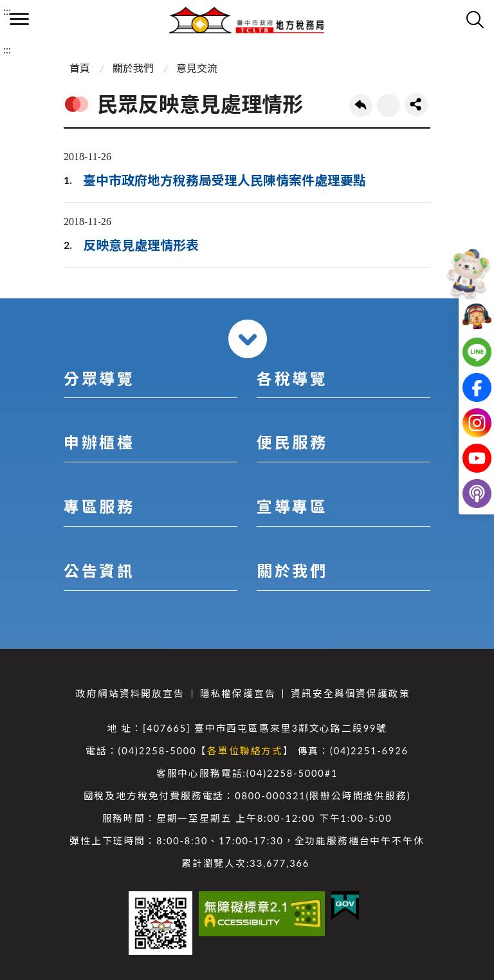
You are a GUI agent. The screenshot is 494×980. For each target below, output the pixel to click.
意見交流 (197, 68)
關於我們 (133, 68)
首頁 (80, 68)
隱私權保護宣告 (238, 694)
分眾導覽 (99, 378)
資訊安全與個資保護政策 (350, 694)
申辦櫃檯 (99, 442)
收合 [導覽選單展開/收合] (248, 339)
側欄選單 (19, 19)
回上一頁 (361, 105)
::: (7, 11)
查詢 (475, 19)
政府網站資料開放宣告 (130, 694)
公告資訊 (99, 571)
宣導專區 (292, 506)
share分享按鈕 (416, 105)
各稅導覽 (292, 378)
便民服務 (292, 442)
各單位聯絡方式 (245, 751)
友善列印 (389, 105)
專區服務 (99, 506)
